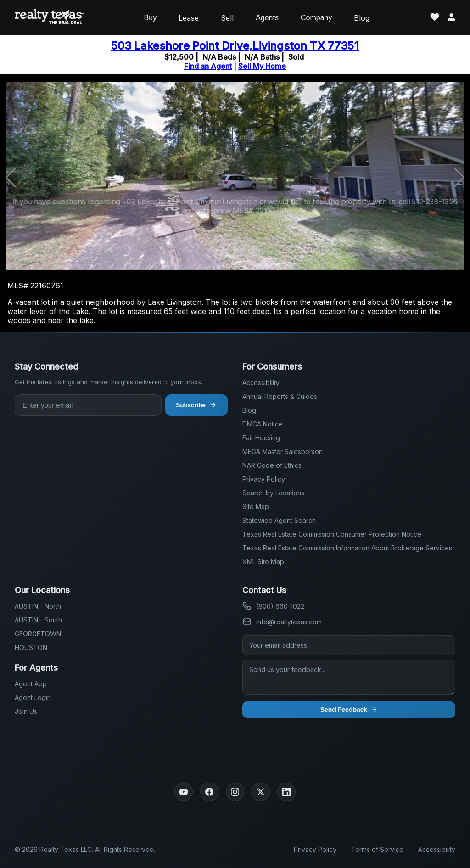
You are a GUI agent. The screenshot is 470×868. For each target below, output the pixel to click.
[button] (459, 178)
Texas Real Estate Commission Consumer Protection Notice (332, 534)
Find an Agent (208, 66)
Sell (227, 18)
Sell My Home (262, 66)
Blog (362, 18)
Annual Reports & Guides (280, 396)
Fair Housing (261, 438)
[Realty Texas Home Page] (49, 18)
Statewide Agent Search (279, 520)
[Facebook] (209, 792)
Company (316, 18)
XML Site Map (263, 562)
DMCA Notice (263, 424)
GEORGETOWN (38, 634)
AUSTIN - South (38, 620)
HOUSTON (31, 647)
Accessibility (261, 383)
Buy (151, 18)
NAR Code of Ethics (272, 465)
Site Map (256, 507)
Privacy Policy (264, 479)
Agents (267, 18)
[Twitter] (261, 792)
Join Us (26, 711)
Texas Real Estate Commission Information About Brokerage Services (347, 548)
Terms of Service (377, 849)
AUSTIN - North (38, 606)
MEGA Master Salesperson (283, 451)
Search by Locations (273, 493)
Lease (189, 18)
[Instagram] (235, 792)
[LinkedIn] (286, 792)
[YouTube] (184, 792)
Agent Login (33, 697)
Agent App (31, 684)
